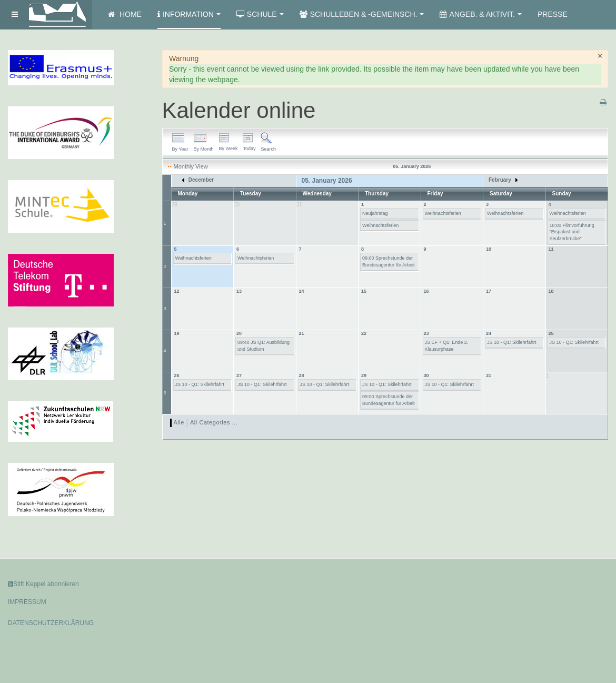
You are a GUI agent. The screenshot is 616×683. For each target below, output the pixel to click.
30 (426, 375)
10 (489, 249)
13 (239, 291)
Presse (553, 14)
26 (177, 375)
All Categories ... (214, 422)
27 (239, 375)
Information (189, 14)
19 (177, 333)
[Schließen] (600, 56)
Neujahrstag (375, 213)
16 (426, 291)
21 (302, 333)
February (503, 180)
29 (364, 375)
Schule (260, 14)
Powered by (560, 593)
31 (489, 375)
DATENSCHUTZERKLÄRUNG (51, 623)
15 (364, 291)
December (198, 180)
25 (551, 333)
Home (125, 14)
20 (239, 333)
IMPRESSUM (27, 602)
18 (551, 291)
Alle (179, 422)
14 (302, 291)
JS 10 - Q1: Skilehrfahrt (512, 342)
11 (551, 249)
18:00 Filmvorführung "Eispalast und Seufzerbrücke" (572, 232)
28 (302, 375)
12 (177, 291)
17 (489, 291)
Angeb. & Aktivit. (480, 14)
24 (489, 333)
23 (426, 333)
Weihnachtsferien (380, 225)
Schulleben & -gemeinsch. (362, 14)
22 (364, 333)
